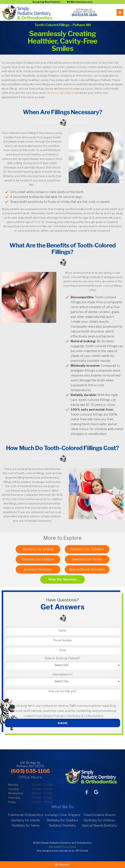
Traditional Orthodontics (25, 815)
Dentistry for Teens (87, 559)
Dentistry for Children (38, 559)
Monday (13, 785)
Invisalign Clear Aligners (62, 815)
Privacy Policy (68, 847)
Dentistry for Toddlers (87, 549)
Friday (12, 802)
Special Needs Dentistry (87, 569)
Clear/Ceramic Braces (99, 815)
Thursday (14, 798)
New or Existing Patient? (62, 658)
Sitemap (54, 847)
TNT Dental (82, 851)
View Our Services (63, 579)
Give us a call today (59, 93)
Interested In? (63, 674)
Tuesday (13, 789)
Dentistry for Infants (38, 549)
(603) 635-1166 (84, 15)
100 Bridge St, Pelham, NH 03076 (84, 11)
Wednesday (15, 793)
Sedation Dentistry (38, 569)
